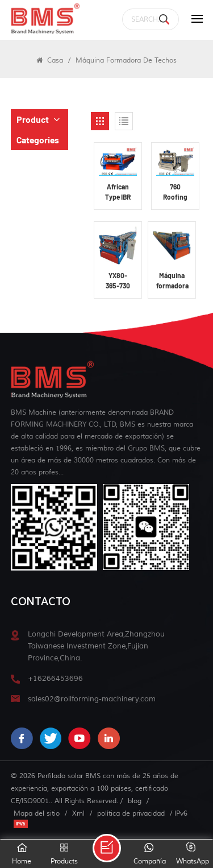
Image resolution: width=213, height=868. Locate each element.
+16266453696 (55, 678)
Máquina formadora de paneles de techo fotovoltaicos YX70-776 (174, 281)
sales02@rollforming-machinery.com (92, 699)
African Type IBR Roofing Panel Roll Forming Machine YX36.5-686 (118, 192)
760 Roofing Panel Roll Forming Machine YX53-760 (175, 192)
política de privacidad (131, 813)
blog (135, 801)
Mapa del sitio (37, 813)
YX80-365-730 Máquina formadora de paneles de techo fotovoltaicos (119, 281)
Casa (50, 60)
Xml (78, 813)
